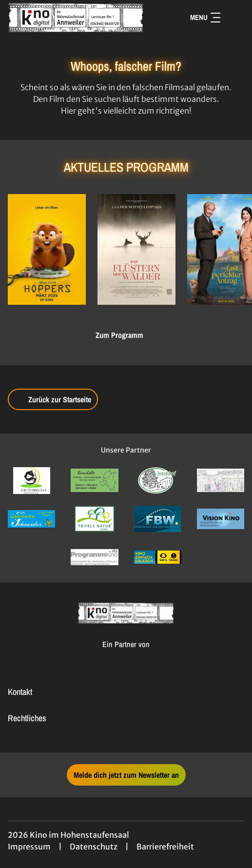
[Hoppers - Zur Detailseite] (47, 249)
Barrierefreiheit (165, 847)
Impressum (29, 847)
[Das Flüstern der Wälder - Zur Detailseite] (136, 249)
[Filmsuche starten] (234, 18)
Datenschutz (94, 847)
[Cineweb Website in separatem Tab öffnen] (126, 654)
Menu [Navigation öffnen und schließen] (205, 17)
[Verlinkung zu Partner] (31, 481)
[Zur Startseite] (76, 18)
